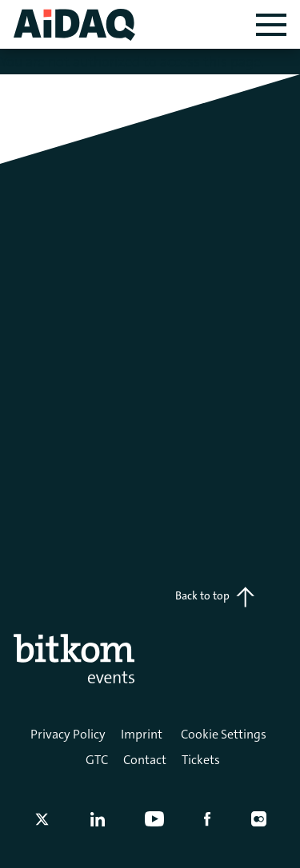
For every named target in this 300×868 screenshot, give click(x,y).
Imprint (142, 734)
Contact (145, 760)
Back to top (215, 597)
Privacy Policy (68, 734)
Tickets (201, 760)
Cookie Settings (224, 734)
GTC (97, 760)
